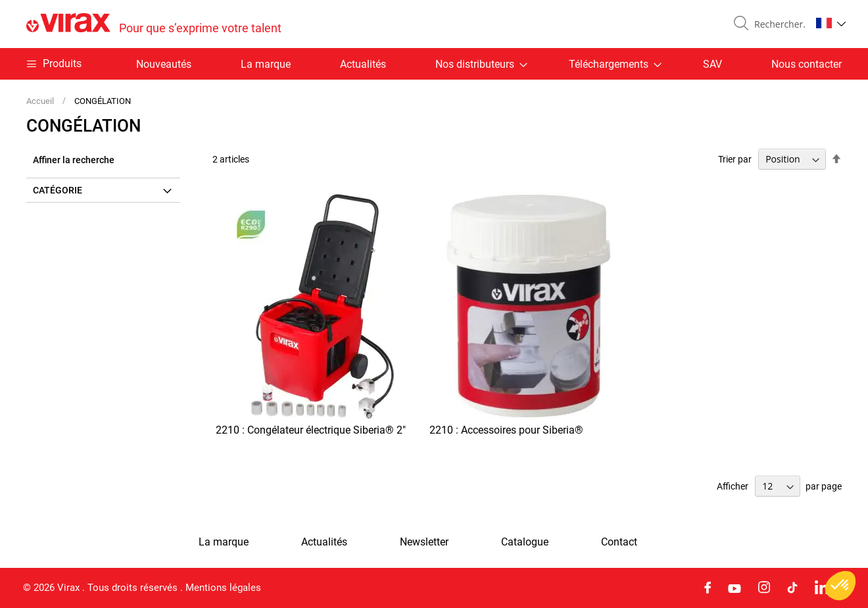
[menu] (434, 64)
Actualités (363, 64)
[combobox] (777, 24)
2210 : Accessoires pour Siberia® (506, 430)
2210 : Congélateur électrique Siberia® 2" (311, 430)
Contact (619, 542)
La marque (266, 64)
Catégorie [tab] (58, 190)
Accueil (41, 101)
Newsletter (424, 542)
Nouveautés (164, 64)
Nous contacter (807, 64)
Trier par (735, 159)
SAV (712, 64)
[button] (831, 23)
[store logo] (154, 24)
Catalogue (525, 542)
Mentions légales (223, 588)
